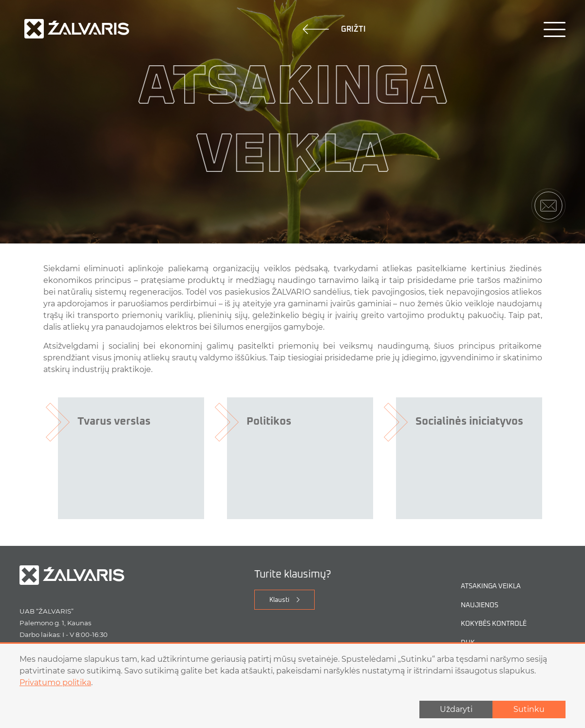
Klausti (279, 600)
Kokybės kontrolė (494, 624)
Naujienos (480, 606)
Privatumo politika (55, 682)
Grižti (334, 29)
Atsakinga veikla (491, 587)
